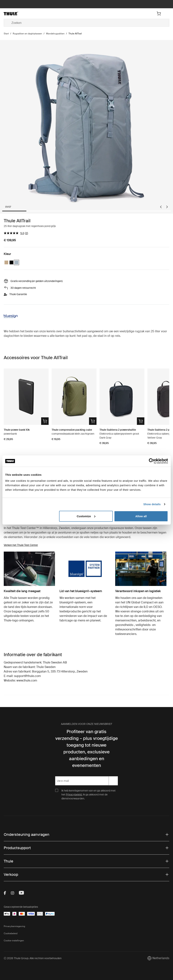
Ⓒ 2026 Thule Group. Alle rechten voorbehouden (33, 958)
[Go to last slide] (161, 207)
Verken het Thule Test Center (21, 545)
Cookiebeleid (11, 933)
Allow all (141, 516)
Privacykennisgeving (14, 926)
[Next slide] (167, 207)
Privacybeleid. (74, 795)
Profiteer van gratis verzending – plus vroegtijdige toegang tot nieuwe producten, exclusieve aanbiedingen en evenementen (87, 748)
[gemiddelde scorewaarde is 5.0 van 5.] (14, 233)
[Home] (31, 14)
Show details (152, 504)
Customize (86, 516)
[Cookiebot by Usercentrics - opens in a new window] (152, 461)
